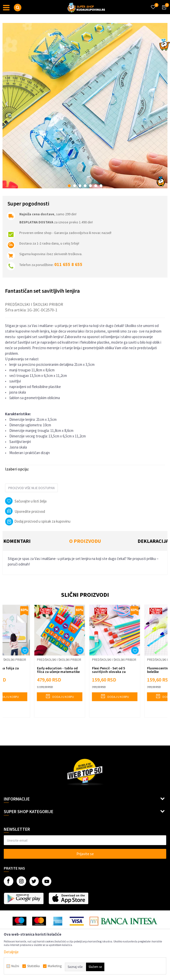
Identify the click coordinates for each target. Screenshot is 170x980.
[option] (85, 106)
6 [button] (96, 186)
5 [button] (90, 186)
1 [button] (69, 186)
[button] (18, 8)
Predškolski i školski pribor (34, 304)
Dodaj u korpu (60, 696)
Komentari (17, 541)
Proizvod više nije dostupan (31, 488)
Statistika (33, 966)
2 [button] (75, 186)
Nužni (15, 966)
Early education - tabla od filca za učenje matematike (58, 670)
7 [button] (101, 186)
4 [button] (85, 186)
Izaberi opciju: (17, 469)
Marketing (55, 966)
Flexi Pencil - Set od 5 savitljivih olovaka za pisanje (109, 672)
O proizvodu (85, 541)
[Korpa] (163, 12)
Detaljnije (11, 952)
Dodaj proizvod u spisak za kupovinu (38, 521)
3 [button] (80, 186)
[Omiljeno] (153, 4)
